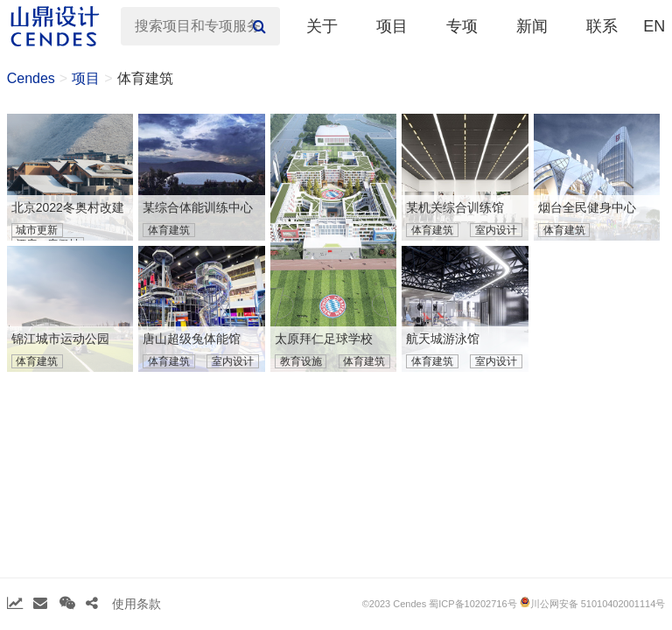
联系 (602, 26)
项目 (392, 26)
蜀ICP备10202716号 (472, 604)
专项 (462, 26)
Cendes (31, 78)
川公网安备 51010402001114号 (593, 603)
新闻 (532, 26)
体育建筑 (145, 78)
